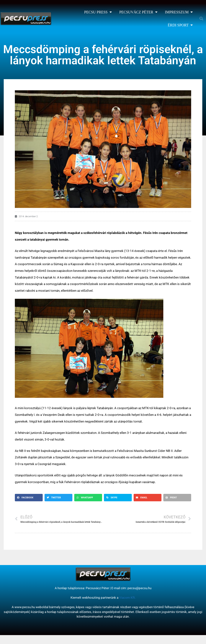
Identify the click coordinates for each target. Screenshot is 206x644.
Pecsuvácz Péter (138, 12)
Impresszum (179, 12)
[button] (201, 19)
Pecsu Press (98, 12)
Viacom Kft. (127, 598)
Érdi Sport (180, 25)
